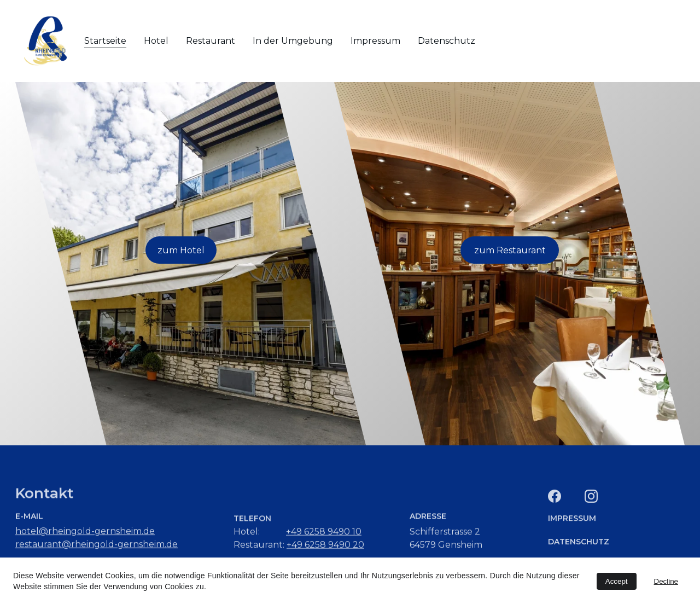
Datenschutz (447, 41)
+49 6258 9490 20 (325, 546)
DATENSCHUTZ (579, 542)
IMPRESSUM (572, 520)
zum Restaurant (510, 250)
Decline (666, 581)
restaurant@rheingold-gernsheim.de (97, 546)
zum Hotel (181, 250)
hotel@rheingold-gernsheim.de (85, 533)
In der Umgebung (293, 41)
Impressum (375, 41)
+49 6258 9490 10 (324, 533)
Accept (617, 581)
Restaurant (211, 41)
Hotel (156, 41)
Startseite (105, 41)
